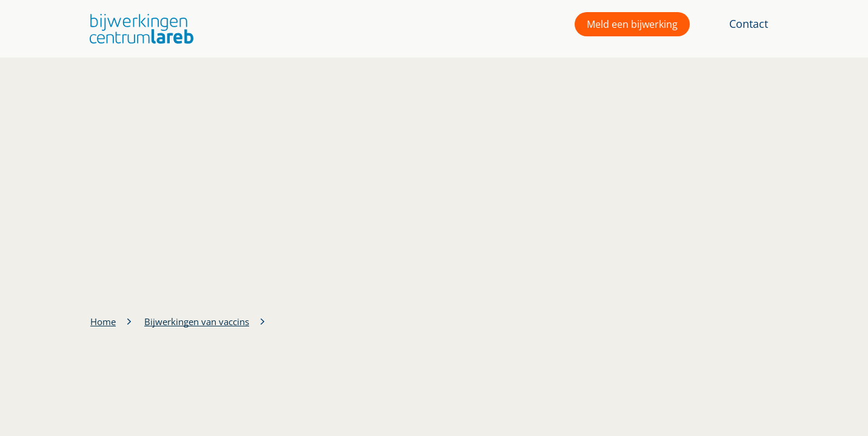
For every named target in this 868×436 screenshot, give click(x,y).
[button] (139, 29)
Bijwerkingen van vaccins (197, 322)
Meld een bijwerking (632, 24)
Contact (749, 24)
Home (103, 322)
